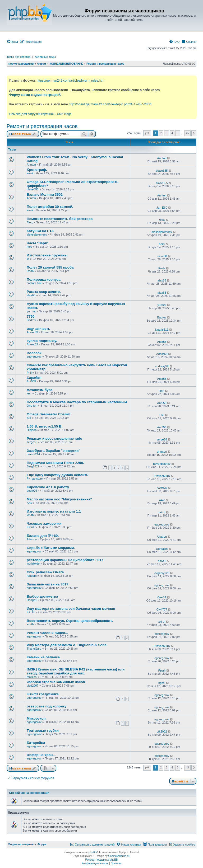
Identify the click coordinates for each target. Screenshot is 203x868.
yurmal (31, 311)
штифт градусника (43, 694)
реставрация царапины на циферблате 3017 (65, 560)
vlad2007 (33, 686)
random (32, 576)
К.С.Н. (31, 612)
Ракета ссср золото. (44, 292)
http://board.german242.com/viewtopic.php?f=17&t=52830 (110, 104)
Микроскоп (36, 718)
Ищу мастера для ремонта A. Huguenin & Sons (67, 645)
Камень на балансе (43, 657)
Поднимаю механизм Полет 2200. (55, 463)
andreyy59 (162, 366)
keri (29, 393)
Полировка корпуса (44, 280)
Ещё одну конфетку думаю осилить (57, 475)
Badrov (31, 320)
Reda (30, 271)
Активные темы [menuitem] (45, 57)
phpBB (93, 852)
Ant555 (162, 342)
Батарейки (36, 743)
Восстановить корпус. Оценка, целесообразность (70, 621)
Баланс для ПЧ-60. (43, 536)
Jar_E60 (162, 208)
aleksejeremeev (37, 234)
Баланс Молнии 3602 (45, 194)
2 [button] (161, 133)
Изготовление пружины (47, 255)
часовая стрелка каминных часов (56, 682)
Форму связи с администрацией (35, 95)
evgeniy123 (162, 573)
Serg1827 (33, 466)
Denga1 (32, 600)
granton (162, 452)
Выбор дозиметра (42, 596)
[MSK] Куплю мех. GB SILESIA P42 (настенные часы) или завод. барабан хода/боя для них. (76, 671)
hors (29, 247)
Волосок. (34, 353)
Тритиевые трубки (43, 731)
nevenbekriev (162, 464)
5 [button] (178, 133)
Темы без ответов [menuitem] (19, 57)
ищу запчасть (38, 329)
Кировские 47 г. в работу (48, 487)
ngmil (162, 683)
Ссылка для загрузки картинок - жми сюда (40, 114)
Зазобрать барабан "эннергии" (54, 451)
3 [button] (167, 133)
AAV (29, 503)
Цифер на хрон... (41, 755)
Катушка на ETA (40, 231)
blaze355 (162, 171)
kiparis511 (162, 330)
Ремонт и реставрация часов (42, 126)
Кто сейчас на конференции (29, 793)
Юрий (31, 527)
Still (29, 418)
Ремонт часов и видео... (47, 633)
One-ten (32, 406)
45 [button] (187, 133)
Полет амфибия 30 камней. (50, 207)
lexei (30, 173)
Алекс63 (32, 332)
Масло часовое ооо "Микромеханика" (59, 499)
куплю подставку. (42, 341)
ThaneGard (34, 649)
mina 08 (162, 256)
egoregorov (34, 356)
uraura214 (33, 454)
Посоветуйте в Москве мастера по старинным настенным (77, 402)
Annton (31, 165)
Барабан (34, 378)
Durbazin (162, 549)
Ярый (162, 670)
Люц (30, 222)
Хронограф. (37, 170)
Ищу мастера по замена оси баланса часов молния (71, 609)
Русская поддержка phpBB (101, 860)
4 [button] (172, 133)
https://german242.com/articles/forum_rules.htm (70, 81)
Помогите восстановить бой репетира (60, 219)
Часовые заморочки (44, 524)
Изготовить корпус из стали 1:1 (54, 511)
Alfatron (32, 539)
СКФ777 (162, 609)
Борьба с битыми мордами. (51, 548)
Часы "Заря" (38, 243)
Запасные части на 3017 (47, 584)
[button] (147, 133)
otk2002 (162, 731)
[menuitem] (12, 42)
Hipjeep (32, 430)
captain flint (34, 283)
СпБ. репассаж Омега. (46, 572)
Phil (29, 373)
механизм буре (40, 390)
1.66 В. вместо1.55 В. (45, 426)
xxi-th (30, 515)
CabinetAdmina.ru (119, 856)
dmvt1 (162, 561)
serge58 (32, 442)
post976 (32, 491)
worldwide (33, 564)
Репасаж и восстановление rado (54, 438)
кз (28, 259)
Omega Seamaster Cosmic (49, 414)
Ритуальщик (35, 478)
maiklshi (32, 677)
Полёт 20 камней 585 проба (50, 267)
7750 (31, 316)
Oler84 (162, 597)
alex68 (162, 280)
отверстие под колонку (47, 706)
